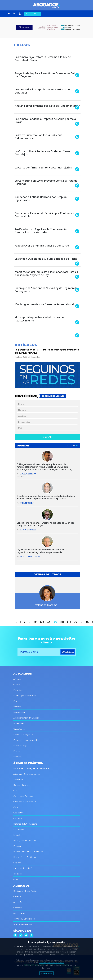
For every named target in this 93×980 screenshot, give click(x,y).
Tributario (18, 874)
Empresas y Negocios (23, 735)
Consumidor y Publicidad (25, 802)
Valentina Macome (46, 605)
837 (35, 622)
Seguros (17, 863)
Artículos (17, 679)
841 (62, 622)
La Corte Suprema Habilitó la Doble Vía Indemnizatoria (39, 137)
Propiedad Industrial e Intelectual (28, 852)
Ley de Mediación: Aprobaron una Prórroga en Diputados (43, 91)
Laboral (17, 835)
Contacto (18, 908)
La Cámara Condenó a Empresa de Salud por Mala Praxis (45, 120)
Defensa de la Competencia (26, 824)
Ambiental (18, 780)
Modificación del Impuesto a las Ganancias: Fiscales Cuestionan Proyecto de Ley (46, 273)
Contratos (18, 818)
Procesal (17, 846)
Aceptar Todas (46, 973)
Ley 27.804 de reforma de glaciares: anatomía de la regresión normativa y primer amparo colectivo (42, 551)
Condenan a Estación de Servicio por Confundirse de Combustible (47, 215)
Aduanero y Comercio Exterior (27, 774)
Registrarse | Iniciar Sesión (25, 891)
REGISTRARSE (33, 14)
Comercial (18, 807)
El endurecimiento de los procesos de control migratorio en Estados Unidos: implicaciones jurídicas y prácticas (46, 497)
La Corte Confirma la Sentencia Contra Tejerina (43, 168)
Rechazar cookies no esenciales (51, 963)
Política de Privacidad (23, 924)
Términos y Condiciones (24, 919)
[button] (9, 14)
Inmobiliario (19, 829)
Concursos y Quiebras (23, 796)
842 (69, 622)
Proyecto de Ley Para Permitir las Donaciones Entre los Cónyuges (46, 75)
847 (87, 622)
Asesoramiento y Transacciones (27, 718)
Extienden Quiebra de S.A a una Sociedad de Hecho (46, 259)
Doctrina (17, 757)
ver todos (72, 446)
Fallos (16, 701)
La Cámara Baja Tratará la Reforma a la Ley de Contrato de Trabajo (43, 59)
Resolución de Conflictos (25, 857)
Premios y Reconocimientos (26, 740)
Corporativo (19, 813)
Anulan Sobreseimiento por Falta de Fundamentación (48, 106)
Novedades (19, 723)
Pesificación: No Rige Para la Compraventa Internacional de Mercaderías (41, 231)
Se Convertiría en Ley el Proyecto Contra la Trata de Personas (46, 182)
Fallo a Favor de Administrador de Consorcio (42, 246)
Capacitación (19, 729)
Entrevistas (18, 690)
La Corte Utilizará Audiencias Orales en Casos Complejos (42, 153)
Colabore (17, 897)
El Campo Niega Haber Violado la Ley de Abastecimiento (39, 319)
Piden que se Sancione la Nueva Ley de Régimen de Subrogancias (46, 290)
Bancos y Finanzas (22, 785)
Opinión (17, 685)
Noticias (17, 707)
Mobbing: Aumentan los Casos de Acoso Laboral (44, 304)
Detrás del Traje (20, 746)
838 (42, 622)
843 (76, 622)
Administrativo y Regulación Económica (31, 768)
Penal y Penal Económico (25, 841)
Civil (15, 791)
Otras (16, 879)
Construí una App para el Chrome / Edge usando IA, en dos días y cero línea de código (45, 524)
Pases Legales (20, 712)
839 (49, 622)
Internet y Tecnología (23, 868)
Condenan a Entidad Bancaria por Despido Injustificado (41, 198)
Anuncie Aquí (19, 913)
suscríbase (68, 652)
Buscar (47, 437)
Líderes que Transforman (25, 696)
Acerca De (18, 902)
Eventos (17, 751)
